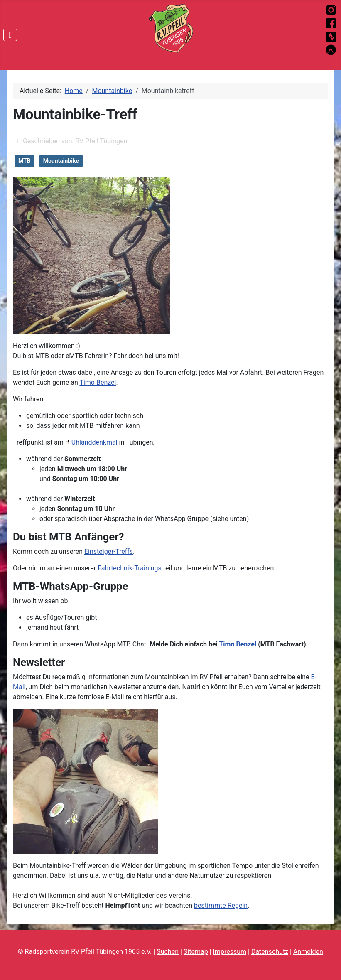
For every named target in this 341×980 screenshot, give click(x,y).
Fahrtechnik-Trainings (130, 568)
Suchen (168, 952)
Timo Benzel (98, 382)
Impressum (230, 952)
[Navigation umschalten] (10, 35)
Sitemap (196, 952)
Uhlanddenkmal (94, 442)
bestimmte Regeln (221, 905)
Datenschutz (270, 952)
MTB (25, 161)
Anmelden (308, 952)
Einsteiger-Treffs (109, 551)
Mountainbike (61, 161)
